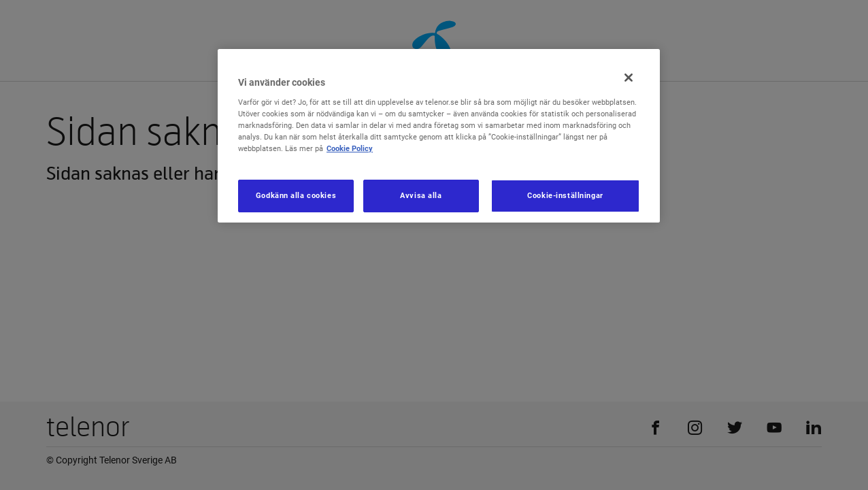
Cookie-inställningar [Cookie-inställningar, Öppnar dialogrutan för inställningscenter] (565, 195)
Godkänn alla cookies (296, 195)
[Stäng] (629, 78)
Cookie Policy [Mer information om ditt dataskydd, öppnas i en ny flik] (350, 148)
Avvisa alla (421, 195)
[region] (439, 136)
